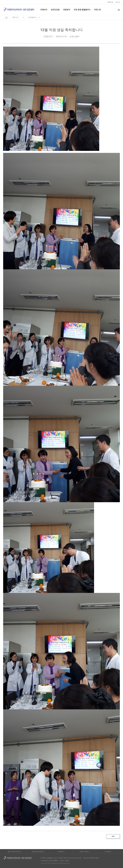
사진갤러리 (32, 17)
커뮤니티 (15, 17)
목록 (113, 836)
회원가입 (110, 2)
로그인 (118, 2)
